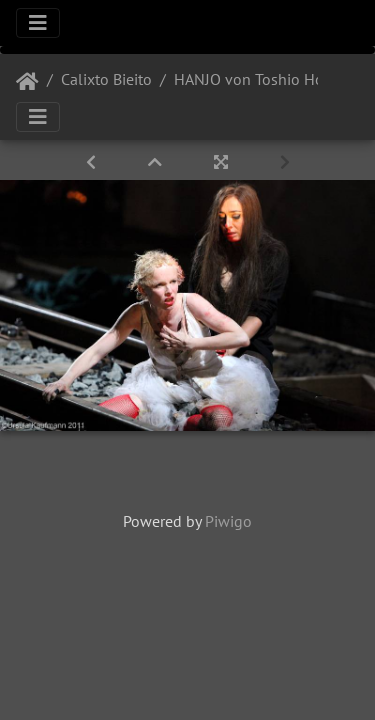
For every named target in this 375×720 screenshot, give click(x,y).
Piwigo (228, 521)
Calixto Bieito (106, 79)
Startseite (27, 82)
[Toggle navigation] (38, 23)
